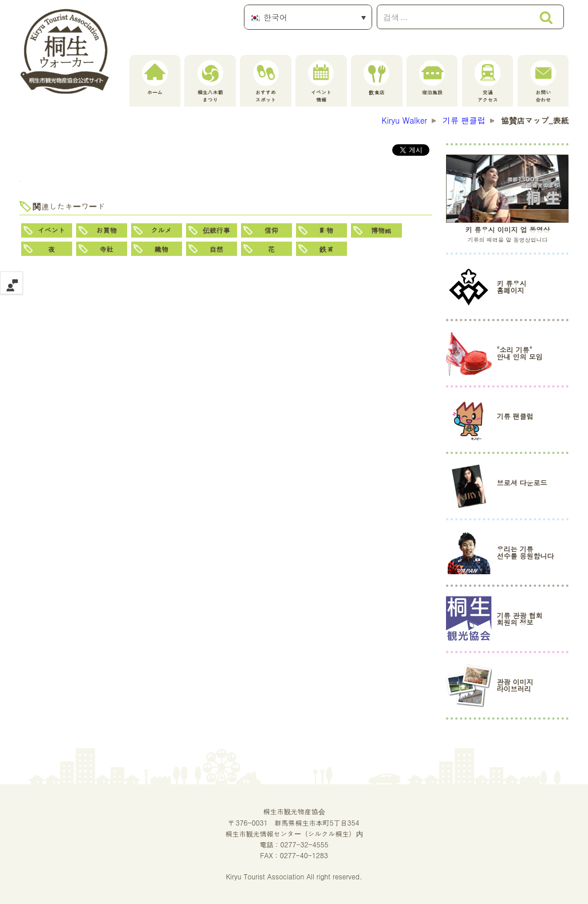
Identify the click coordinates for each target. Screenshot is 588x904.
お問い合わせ (543, 82)
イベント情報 (321, 82)
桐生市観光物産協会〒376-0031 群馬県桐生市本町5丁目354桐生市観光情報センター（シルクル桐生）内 (294, 822)
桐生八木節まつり (210, 82)
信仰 (271, 230)
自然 (216, 249)
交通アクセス (488, 82)
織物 (161, 249)
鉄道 (326, 249)
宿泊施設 (432, 78)
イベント (52, 230)
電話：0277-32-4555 (294, 844)
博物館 (381, 230)
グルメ (161, 230)
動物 (326, 230)
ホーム (155, 78)
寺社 (106, 249)
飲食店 (376, 78)
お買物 (106, 230)
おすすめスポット (266, 82)
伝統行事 (216, 230)
